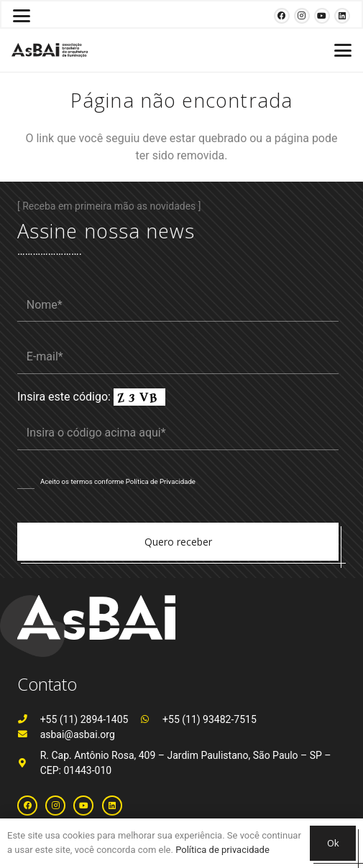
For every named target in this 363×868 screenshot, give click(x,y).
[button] (22, 16)
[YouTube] (322, 16)
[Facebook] (282, 16)
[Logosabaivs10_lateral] (50, 50)
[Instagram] (302, 16)
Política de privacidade (222, 850)
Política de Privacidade (161, 481)
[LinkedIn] (342, 16)
